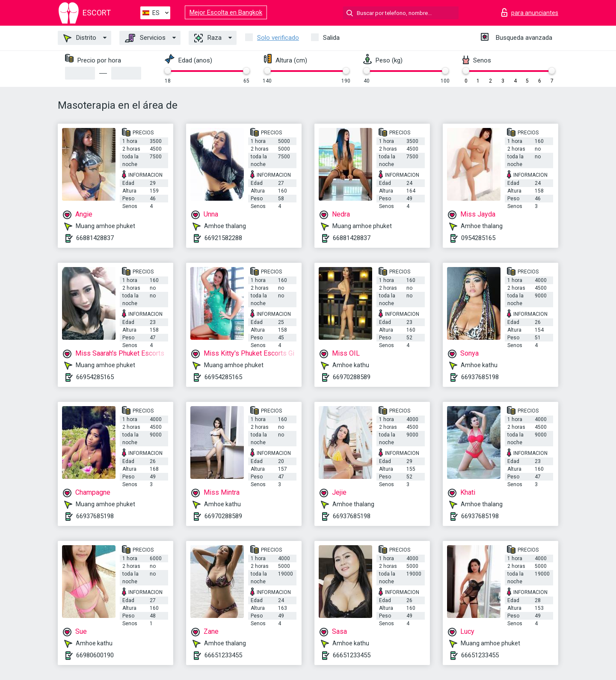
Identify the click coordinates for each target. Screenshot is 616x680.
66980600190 (95, 655)
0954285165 (478, 238)
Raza (208, 38)
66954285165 (95, 377)
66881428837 (95, 238)
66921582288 (223, 238)
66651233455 (223, 655)
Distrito (80, 38)
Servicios (145, 38)
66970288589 (352, 377)
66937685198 (480, 377)
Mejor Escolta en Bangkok (226, 12)
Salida (331, 38)
